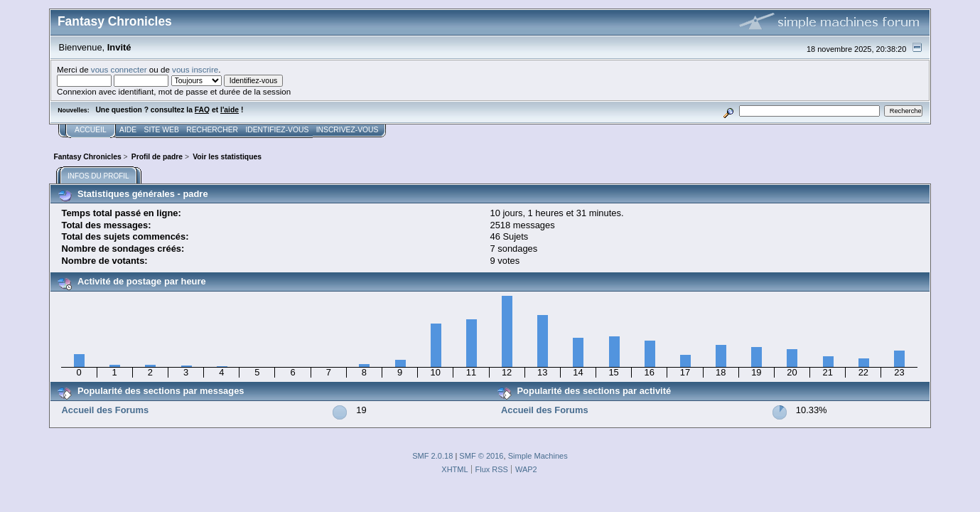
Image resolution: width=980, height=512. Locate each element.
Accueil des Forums (105, 410)
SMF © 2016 (481, 456)
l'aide (230, 110)
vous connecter (119, 69)
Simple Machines (538, 456)
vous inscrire (195, 69)
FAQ (202, 110)
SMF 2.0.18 (432, 456)
